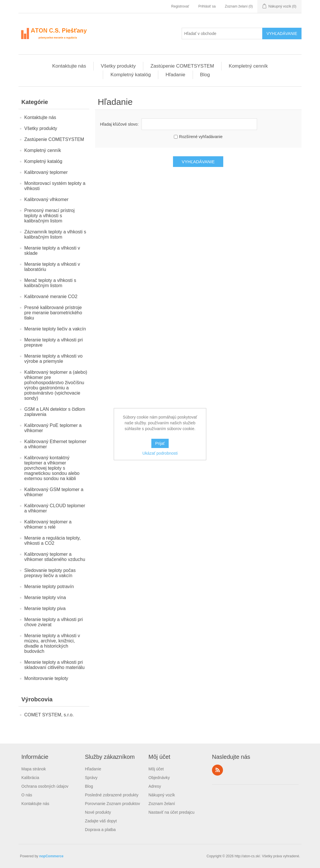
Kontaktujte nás (69, 66)
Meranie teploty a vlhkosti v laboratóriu (52, 267)
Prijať (160, 443)
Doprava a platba (100, 830)
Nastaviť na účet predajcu (171, 812)
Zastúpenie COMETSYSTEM (182, 66)
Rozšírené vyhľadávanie (201, 137)
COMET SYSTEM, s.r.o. (49, 715)
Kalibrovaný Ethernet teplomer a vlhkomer (55, 444)
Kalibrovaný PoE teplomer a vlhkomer (53, 428)
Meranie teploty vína (45, 597)
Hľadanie (175, 75)
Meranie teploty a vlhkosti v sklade (52, 251)
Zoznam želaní (162, 804)
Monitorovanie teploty (46, 678)
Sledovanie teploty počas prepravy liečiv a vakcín (50, 573)
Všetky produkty (118, 66)
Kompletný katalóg (131, 75)
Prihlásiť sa (207, 6)
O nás (27, 795)
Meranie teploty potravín (49, 587)
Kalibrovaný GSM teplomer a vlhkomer (54, 492)
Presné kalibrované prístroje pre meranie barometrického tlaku (53, 313)
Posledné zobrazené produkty (112, 795)
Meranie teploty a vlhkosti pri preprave (54, 342)
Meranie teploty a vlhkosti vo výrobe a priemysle (53, 359)
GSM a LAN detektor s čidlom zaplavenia (55, 412)
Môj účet (156, 769)
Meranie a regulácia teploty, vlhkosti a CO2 (52, 541)
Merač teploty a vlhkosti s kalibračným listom (50, 283)
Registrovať (180, 6)
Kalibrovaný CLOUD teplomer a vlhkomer (55, 508)
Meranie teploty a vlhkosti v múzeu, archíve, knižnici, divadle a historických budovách (52, 643)
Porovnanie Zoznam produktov (112, 804)
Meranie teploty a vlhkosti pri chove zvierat (54, 622)
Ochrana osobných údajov (45, 786)
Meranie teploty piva (45, 608)
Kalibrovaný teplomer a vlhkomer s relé (48, 524)
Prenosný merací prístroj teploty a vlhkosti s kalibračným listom (49, 216)
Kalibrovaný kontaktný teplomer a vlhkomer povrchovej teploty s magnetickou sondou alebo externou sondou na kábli (52, 468)
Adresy (155, 786)
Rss (217, 770)
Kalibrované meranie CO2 (51, 297)
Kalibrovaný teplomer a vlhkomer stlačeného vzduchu (55, 557)
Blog (205, 75)
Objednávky (159, 778)
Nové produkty (98, 812)
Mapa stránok (34, 769)
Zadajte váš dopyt (101, 821)
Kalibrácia (30, 778)
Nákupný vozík (162, 795)
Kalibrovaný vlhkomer (46, 199)
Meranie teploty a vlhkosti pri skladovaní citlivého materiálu (54, 665)
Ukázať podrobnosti (160, 453)
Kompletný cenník (248, 66)
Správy (91, 778)
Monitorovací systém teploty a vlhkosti (55, 186)
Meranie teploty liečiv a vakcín (55, 329)
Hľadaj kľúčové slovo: (119, 124)
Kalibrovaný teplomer (46, 172)
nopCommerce (51, 856)
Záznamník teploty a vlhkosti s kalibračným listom (55, 234)
